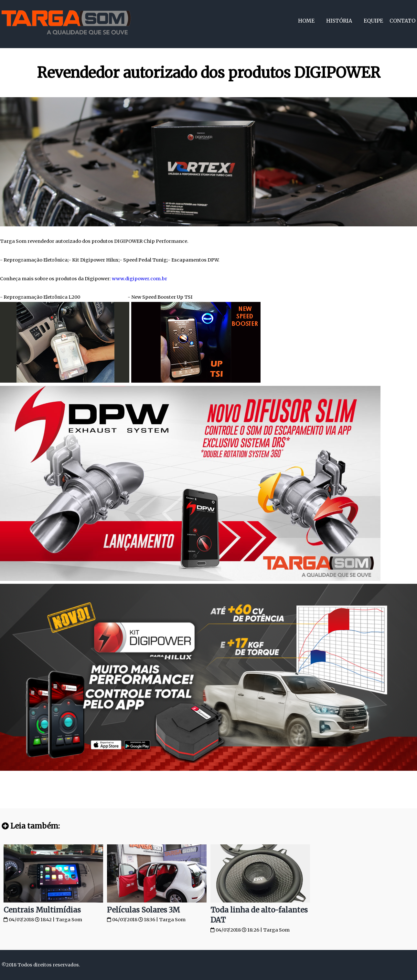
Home (306, 21)
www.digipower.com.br (139, 279)
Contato (402, 21)
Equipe (373, 21)
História (339, 21)
